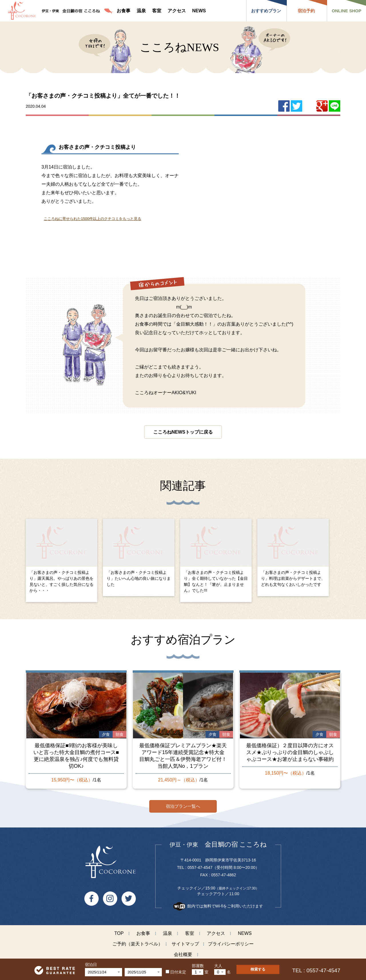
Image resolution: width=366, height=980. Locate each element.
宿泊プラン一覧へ (183, 805)
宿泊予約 (306, 11)
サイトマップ (185, 943)
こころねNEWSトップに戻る (183, 432)
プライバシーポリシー (231, 943)
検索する (258, 969)
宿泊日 (91, 965)
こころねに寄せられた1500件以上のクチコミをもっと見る (93, 219)
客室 (190, 932)
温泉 (168, 932)
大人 (218, 966)
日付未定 (176, 972)
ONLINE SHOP (346, 11)
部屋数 (198, 966)
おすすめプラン (266, 11)
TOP (119, 932)
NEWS (245, 932)
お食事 (143, 932)
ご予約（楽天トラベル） (138, 943)
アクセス (216, 932)
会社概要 (183, 954)
